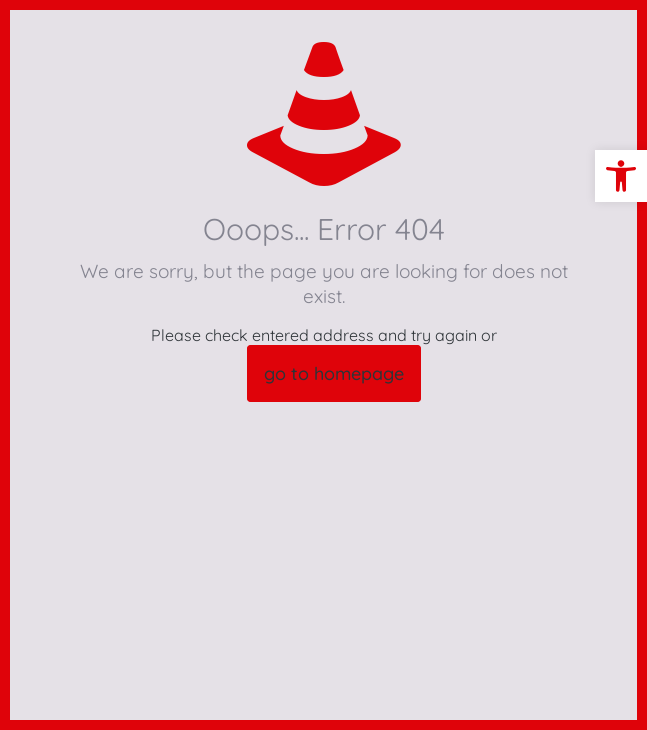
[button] (621, 176)
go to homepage (334, 373)
